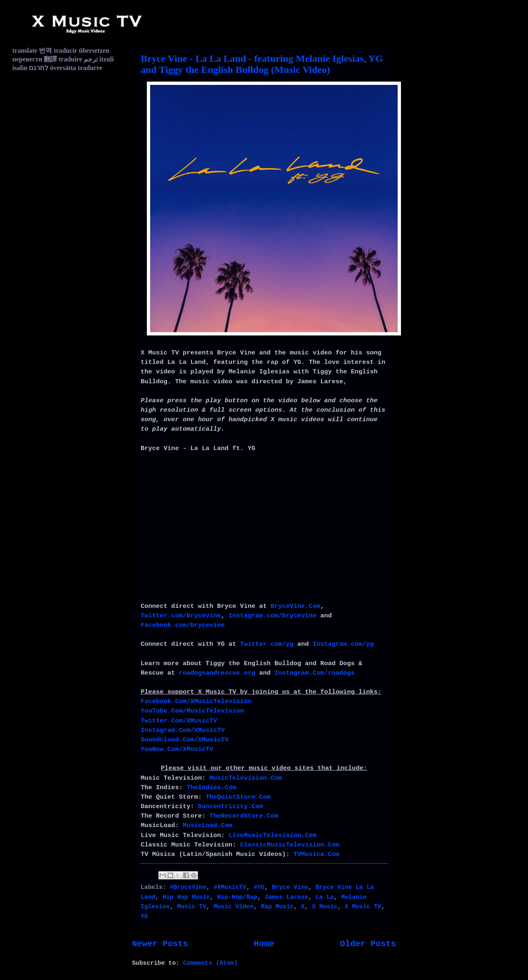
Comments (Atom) (211, 963)
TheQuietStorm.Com (238, 797)
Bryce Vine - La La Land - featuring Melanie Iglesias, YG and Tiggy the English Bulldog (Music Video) (262, 64)
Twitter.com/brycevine (181, 616)
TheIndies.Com (211, 788)
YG (144, 917)
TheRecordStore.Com (244, 816)
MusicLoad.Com (207, 825)
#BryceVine (188, 887)
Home (264, 944)
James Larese (286, 897)
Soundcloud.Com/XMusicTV (185, 740)
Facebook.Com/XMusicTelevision (196, 701)
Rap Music (278, 907)
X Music (325, 907)
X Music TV (363, 907)
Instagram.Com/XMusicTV (183, 730)
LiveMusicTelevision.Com (272, 835)
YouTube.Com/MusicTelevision (192, 711)
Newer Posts (160, 944)
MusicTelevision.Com (246, 778)
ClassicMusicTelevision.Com (290, 845)
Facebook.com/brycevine (183, 625)
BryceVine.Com (295, 606)
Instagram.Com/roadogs (315, 673)
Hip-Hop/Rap (237, 897)
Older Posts (368, 944)
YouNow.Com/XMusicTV (177, 749)
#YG (259, 887)
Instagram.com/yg (343, 644)
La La (325, 897)
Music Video (234, 907)
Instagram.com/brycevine (272, 616)
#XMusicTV (230, 887)
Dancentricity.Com (231, 807)
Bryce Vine (290, 887)
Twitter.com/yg (267, 644)
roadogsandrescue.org (217, 673)
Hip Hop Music (186, 897)
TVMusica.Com (317, 854)
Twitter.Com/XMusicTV (179, 721)
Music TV (192, 907)
